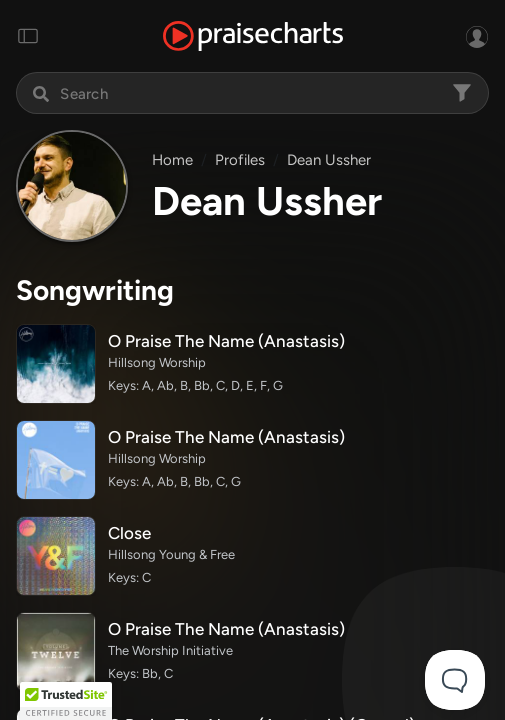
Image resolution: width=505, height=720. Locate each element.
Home (172, 160)
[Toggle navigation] (28, 36)
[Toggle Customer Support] (455, 680)
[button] (66, 701)
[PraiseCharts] (253, 36)
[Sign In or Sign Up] (477, 36)
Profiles (240, 160)
